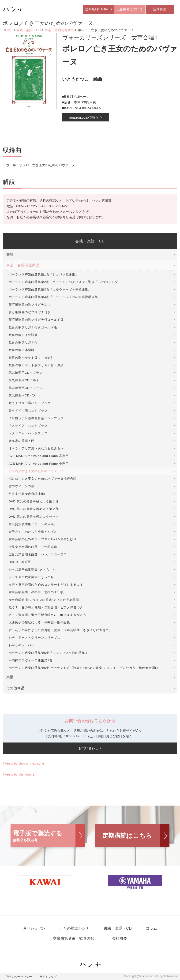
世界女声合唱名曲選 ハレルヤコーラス (38, 554)
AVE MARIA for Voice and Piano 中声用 (39, 464)
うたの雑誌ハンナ (75, 928)
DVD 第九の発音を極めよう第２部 (34, 509)
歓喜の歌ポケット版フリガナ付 (31, 358)
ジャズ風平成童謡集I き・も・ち (32, 570)
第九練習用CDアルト (24, 380)
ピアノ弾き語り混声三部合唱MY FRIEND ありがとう (48, 615)
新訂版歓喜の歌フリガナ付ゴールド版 (36, 320)
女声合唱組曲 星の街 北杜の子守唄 (36, 592)
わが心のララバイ (22, 645)
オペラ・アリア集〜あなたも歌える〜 (36, 448)
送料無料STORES (98, 9)
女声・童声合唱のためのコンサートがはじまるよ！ (46, 585)
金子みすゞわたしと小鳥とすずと (33, 532)
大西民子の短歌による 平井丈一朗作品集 (39, 622)
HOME (8, 30)
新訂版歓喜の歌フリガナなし (30, 305)
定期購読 (160, 9)
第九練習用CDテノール (26, 388)
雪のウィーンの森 (22, 486)
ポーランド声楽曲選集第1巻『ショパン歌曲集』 (44, 274)
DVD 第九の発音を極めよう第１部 (34, 501)
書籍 (10, 254)
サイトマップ (48, 977)
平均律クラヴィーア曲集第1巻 (31, 660)
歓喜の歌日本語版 (22, 350)
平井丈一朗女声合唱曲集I (27, 494)
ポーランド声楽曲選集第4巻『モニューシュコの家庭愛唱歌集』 (55, 297)
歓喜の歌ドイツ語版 (23, 335)
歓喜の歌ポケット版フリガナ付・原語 (36, 365)
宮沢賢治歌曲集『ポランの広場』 (33, 524)
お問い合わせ (88, 748)
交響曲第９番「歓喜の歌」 (75, 938)
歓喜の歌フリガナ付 (23, 342)
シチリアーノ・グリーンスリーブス (35, 638)
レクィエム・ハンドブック (28, 433)
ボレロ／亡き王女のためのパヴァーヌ (36, 471)
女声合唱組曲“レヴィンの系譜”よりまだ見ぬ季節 (44, 600)
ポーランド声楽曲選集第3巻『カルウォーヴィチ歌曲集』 (50, 289)
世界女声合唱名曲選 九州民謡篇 (33, 547)
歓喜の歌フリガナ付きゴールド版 (33, 327)
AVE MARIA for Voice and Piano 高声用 (39, 456)
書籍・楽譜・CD (28, 30)
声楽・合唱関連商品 (59, 30)
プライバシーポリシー (18, 977)
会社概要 (120, 938)
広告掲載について (130, 9)
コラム (151, 928)
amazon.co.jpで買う (84, 117)
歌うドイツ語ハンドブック (28, 411)
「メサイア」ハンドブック (28, 426)
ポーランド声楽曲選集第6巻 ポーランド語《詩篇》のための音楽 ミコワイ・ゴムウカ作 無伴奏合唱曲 (84, 668)
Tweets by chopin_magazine (24, 763)
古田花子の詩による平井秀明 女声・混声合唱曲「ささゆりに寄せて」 (60, 630)
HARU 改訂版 (20, 562)
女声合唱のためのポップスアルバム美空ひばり (43, 539)
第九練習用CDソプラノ (26, 373)
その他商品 (16, 688)
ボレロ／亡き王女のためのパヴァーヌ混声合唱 (43, 479)
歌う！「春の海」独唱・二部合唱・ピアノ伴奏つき (46, 607)
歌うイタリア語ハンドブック (30, 403)
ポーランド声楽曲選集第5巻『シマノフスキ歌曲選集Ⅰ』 (50, 653)
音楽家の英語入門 (22, 441)
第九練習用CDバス (22, 395)
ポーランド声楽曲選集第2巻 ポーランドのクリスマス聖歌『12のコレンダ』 (65, 282)
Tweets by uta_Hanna (19, 774)
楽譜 (10, 677)
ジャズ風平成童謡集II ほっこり (31, 577)
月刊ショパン (34, 928)
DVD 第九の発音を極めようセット (34, 517)
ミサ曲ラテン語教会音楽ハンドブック (36, 418)
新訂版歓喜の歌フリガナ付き (30, 312)
